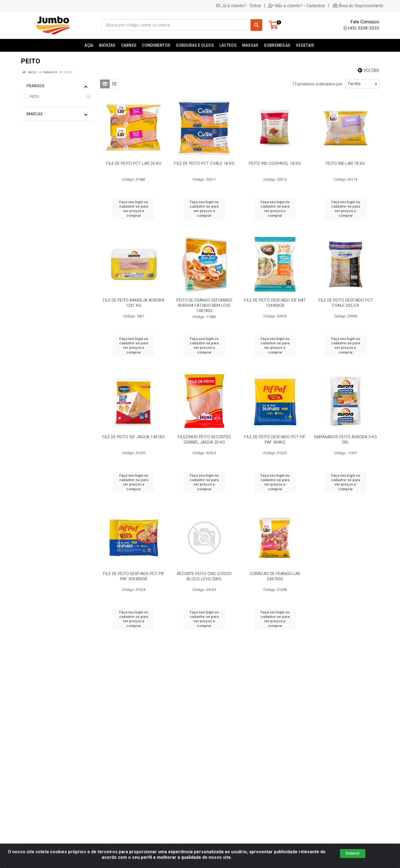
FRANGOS (57, 86)
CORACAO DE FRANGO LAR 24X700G (275, 576)
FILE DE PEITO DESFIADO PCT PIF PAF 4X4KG (275, 440)
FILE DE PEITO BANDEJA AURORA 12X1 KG (134, 303)
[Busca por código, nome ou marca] (176, 25)
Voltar (368, 70)
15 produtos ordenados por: (318, 84)
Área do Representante (358, 6)
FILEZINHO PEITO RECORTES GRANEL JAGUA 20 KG (204, 440)
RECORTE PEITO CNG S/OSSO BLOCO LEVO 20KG (204, 576)
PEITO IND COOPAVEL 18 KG (275, 163)
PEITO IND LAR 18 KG (345, 163)
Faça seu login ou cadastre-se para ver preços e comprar (134, 209)
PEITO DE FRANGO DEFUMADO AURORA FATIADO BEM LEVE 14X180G (204, 305)
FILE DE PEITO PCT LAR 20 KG (134, 163)
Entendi (353, 856)
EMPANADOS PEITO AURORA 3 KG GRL (346, 440)
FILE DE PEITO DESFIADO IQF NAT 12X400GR (275, 303)
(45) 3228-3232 (361, 28)
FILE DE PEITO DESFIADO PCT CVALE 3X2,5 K (346, 303)
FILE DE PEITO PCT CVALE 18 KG (204, 163)
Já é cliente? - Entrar (238, 6)
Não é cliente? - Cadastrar (297, 6)
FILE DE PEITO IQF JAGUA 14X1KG (134, 437)
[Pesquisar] (256, 25)
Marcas (57, 114)
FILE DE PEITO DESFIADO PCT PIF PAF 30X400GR (134, 576)
